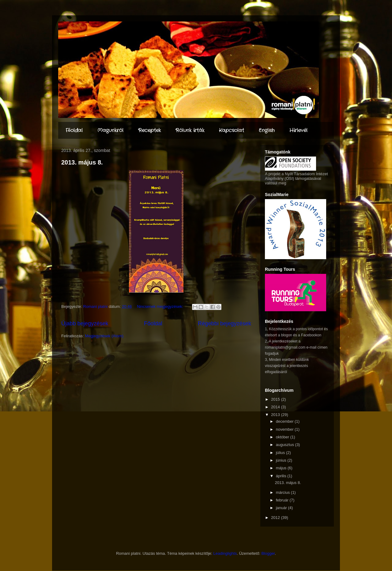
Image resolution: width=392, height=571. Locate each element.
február (283, 500)
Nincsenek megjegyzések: (161, 306)
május (282, 468)
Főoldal (74, 130)
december (285, 421)
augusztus (286, 445)
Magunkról (110, 130)
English (267, 130)
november (285, 429)
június (282, 460)
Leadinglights (225, 553)
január (282, 508)
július (281, 453)
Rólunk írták (190, 130)
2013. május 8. (82, 162)
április (282, 476)
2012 (276, 518)
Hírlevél (298, 130)
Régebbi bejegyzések (224, 323)
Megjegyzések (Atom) (104, 336)
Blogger (268, 553)
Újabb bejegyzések (85, 323)
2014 (276, 407)
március (283, 492)
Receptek (149, 130)
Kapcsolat (232, 130)
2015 (276, 399)
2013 (276, 415)
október (283, 437)
